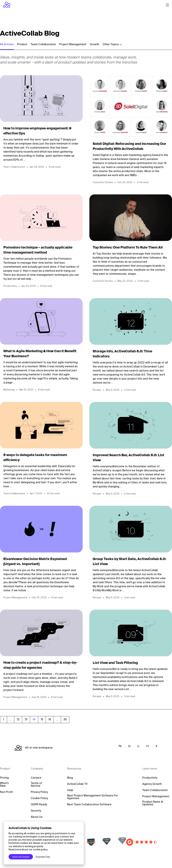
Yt (147, 746)
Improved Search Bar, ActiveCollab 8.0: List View (128, 458)
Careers (36, 778)
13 (26, 720)
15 (42, 720)
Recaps (97, 390)
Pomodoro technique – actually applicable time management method (38, 250)
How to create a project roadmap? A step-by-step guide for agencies (40, 665)
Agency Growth (152, 784)
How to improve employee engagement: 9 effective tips (37, 131)
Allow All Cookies (21, 857)
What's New (4, 785)
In (129, 746)
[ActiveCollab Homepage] (7, 5)
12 (18, 720)
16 (50, 720)
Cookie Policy (39, 798)
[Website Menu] (167, 5)
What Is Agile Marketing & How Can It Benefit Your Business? (40, 354)
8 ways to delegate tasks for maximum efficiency (35, 458)
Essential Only (43, 857)
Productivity (10, 286)
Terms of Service (36, 785)
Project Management (73, 45)
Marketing (9, 390)
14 (34, 720)
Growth (94, 45)
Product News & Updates (153, 803)
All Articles (7, 45)
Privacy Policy (39, 792)
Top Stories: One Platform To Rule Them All (128, 248)
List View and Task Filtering (115, 663)
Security (36, 811)
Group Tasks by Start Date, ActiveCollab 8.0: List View (129, 562)
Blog (70, 778)
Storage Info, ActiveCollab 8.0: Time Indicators (122, 354)
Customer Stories (103, 182)
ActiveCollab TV (77, 784)
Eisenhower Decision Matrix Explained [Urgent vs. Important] (35, 562)
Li (138, 746)
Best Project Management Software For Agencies (93, 797)
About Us (37, 817)
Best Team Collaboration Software (89, 805)
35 (65, 720)
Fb (120, 746)
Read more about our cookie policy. (28, 850)
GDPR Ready (39, 805)
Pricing (4, 778)
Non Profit (6, 792)
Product (22, 45)
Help (70, 790)
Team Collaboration (43, 45)
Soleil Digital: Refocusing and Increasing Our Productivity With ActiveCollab (129, 147)
